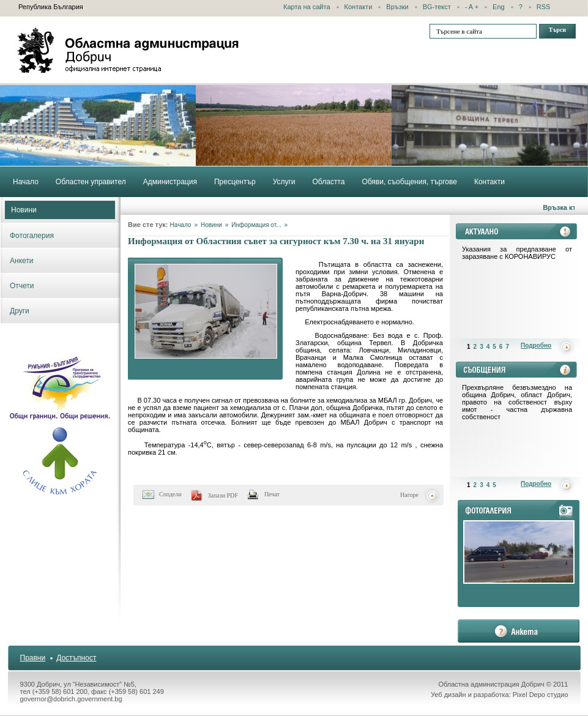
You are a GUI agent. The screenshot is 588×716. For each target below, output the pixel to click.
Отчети (22, 286)
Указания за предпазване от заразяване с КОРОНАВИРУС (517, 253)
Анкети (22, 261)
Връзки (397, 7)
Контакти (359, 7)
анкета (519, 631)
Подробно (536, 345)
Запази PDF (223, 495)
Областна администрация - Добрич (128, 50)
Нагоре (409, 495)
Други (20, 311)
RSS (544, 7)
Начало (181, 225)
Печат (272, 494)
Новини (24, 210)
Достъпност (76, 658)
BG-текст (437, 7)
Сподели (170, 494)
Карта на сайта (307, 7)
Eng (499, 7)
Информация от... (256, 225)
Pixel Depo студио (541, 695)
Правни (33, 658)
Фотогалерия (32, 236)
